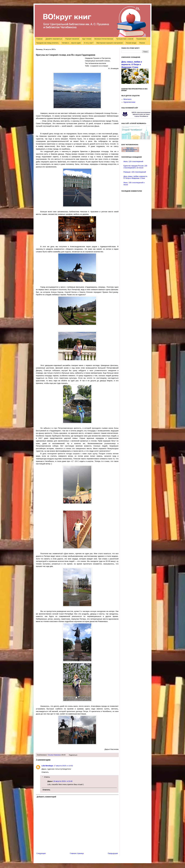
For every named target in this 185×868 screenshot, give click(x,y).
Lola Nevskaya (47, 766)
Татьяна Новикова (54, 755)
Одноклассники (129, 102)
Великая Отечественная (104, 39)
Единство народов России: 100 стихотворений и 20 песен (135, 167)
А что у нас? (89, 43)
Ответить (45, 772)
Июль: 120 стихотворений (133, 161)
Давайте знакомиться (54, 39)
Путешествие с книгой (125, 39)
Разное (142, 43)
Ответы (47, 777)
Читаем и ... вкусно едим (71, 43)
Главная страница (77, 853)
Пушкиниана (141, 39)
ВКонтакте (127, 99)
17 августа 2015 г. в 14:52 (63, 766)
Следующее (41, 853)
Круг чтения (87, 39)
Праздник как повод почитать (47, 43)
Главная (39, 39)
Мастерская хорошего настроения (110, 43)
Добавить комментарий (46, 797)
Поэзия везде (131, 43)
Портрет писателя (72, 39)
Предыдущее (113, 853)
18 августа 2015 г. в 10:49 (63, 781)
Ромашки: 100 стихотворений (135, 172)
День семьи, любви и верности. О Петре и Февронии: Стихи (132, 64)
